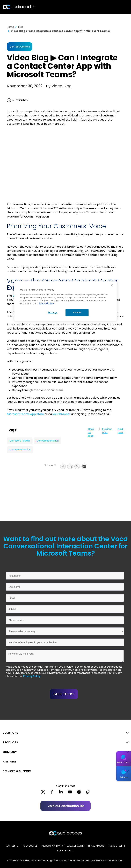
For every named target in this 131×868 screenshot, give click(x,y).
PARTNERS (10, 762)
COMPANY (10, 752)
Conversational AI (20, 450)
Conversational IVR (48, 441)
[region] (65, 301)
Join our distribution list (66, 806)
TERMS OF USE (115, 846)
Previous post (107, 431)
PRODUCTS (10, 742)
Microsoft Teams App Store (25, 414)
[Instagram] (79, 793)
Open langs (120, 7)
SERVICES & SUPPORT (17, 771)
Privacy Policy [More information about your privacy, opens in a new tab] (46, 303)
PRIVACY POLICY (96, 846)
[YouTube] (70, 793)
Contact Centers (20, 47)
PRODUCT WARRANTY (52, 846)
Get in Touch (124, 762)
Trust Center (12, 846)
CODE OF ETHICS (65, 850)
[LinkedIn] (61, 793)
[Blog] (88, 793)
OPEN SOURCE (30, 846)
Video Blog (61, 86)
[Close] (112, 285)
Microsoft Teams (20, 441)
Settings (52, 312)
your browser (61, 414)
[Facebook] (52, 793)
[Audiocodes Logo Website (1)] (19, 7)
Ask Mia (124, 777)
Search (114, 7)
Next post (121, 431)
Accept (77, 313)
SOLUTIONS (10, 733)
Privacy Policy (32, 676)
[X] (43, 793)
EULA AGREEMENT (75, 846)
